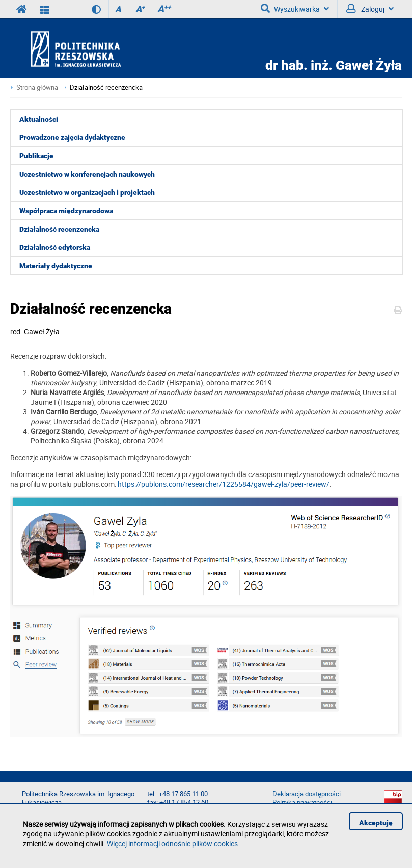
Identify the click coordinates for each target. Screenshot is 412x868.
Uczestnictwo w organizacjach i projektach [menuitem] (87, 192)
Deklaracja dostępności (307, 794)
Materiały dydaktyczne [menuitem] (56, 266)
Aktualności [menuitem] (39, 119)
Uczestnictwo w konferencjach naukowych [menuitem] (87, 174)
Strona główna (37, 87)
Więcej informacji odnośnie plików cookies (172, 843)
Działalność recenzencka (106, 87)
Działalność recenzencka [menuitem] (59, 229)
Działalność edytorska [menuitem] (55, 247)
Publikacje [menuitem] (36, 156)
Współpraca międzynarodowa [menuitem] (66, 211)
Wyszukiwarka (295, 9)
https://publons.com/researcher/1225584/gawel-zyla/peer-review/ (224, 484)
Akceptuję (376, 823)
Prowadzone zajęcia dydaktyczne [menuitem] (72, 137)
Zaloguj (370, 9)
